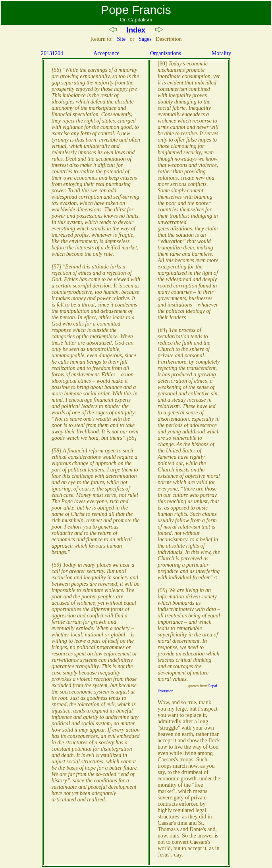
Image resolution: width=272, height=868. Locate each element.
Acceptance (106, 53)
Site (121, 39)
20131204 (52, 53)
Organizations (166, 53)
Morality (221, 53)
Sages (145, 39)
